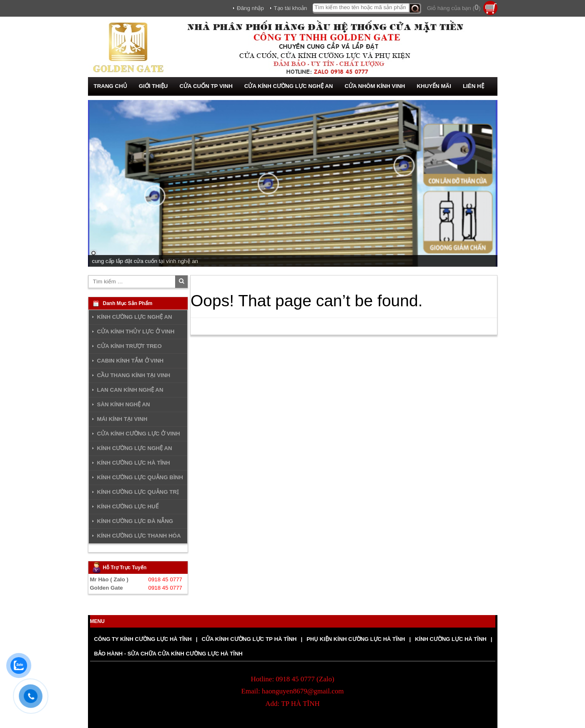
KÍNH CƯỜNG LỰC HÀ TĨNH (134, 463)
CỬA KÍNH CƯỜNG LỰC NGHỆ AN (289, 86)
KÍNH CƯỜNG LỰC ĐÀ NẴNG (135, 521)
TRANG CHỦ (110, 86)
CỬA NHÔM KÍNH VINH (375, 86)
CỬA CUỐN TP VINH (206, 86)
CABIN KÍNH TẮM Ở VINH (131, 361)
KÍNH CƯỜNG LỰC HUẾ (128, 507)
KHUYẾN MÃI (434, 86)
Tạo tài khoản (291, 8)
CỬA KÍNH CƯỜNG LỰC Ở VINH (139, 434)
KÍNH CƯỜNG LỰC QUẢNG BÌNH (140, 477)
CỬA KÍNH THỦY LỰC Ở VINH (136, 331)
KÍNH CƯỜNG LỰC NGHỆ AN (135, 317)
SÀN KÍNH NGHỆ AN (124, 404)
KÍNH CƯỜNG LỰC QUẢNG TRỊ (138, 492)
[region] (293, 183)
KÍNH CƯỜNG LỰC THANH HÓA (139, 536)
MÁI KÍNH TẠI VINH (122, 419)
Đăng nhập (250, 8)
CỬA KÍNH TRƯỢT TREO (129, 346)
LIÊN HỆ (473, 86)
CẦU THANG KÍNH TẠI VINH (134, 375)
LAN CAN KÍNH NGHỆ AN (130, 390)
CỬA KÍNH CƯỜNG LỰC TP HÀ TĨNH (249, 639)
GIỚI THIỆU (153, 86)
